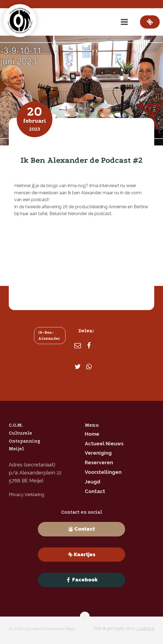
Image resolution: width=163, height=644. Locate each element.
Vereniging (98, 453)
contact (95, 491)
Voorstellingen (103, 472)
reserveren (99, 462)
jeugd (92, 482)
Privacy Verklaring (26, 495)
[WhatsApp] (89, 367)
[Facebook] (89, 345)
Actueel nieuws (104, 444)
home (92, 434)
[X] (78, 367)
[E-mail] (78, 345)
